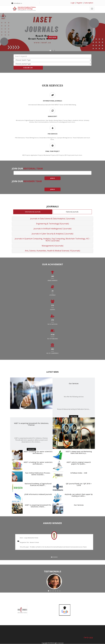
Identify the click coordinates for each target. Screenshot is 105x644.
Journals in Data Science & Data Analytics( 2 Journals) (53, 219)
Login (73, 3)
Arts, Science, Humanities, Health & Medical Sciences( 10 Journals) (52, 251)
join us (52, 178)
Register (79, 3)
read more (74, 417)
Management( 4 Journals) (53, 246)
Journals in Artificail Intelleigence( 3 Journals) (53, 229)
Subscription (89, 3)
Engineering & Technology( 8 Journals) (52, 224)
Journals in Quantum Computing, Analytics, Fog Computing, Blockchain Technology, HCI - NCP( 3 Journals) (53, 240)
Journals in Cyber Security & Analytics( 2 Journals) (52, 234)
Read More (52, 37)
